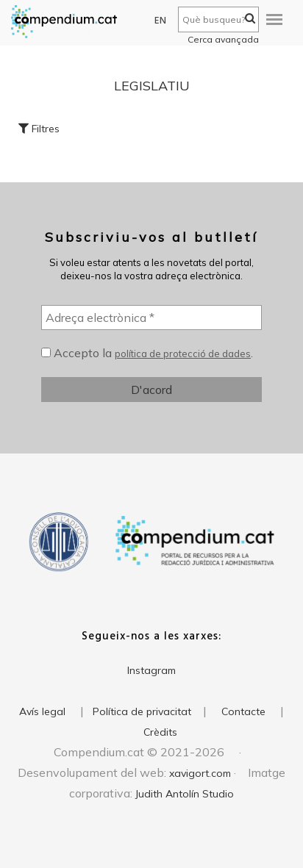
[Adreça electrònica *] (151, 318)
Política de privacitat (142, 711)
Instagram (151, 670)
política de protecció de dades (183, 354)
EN (161, 21)
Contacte (243, 711)
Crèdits (160, 732)
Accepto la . (147, 353)
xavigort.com (200, 773)
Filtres (39, 129)
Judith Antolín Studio (185, 794)
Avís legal (42, 711)
